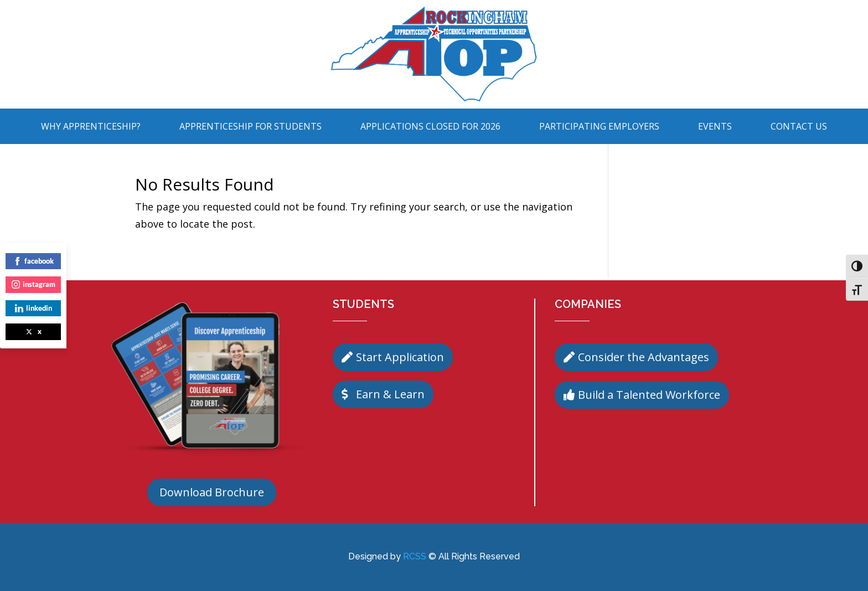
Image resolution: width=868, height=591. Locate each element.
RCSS (415, 556)
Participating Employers (599, 126)
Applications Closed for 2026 (430, 126)
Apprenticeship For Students (250, 126)
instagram (33, 284)
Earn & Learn (390, 394)
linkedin (33, 308)
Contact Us (799, 126)
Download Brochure (212, 492)
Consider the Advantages (644, 357)
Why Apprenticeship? (91, 126)
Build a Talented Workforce (649, 395)
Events (715, 126)
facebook (33, 261)
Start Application (400, 357)
